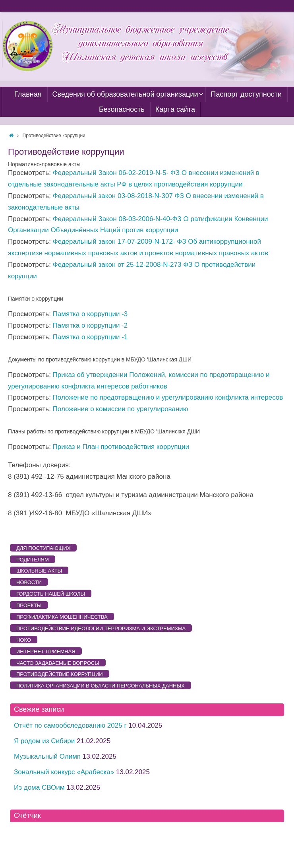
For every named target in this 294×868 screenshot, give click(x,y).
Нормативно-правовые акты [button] (44, 164)
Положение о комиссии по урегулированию (121, 409)
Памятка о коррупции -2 (90, 325)
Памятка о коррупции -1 (90, 337)
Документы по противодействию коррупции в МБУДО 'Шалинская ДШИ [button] (100, 359)
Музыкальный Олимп (47, 756)
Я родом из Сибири (44, 741)
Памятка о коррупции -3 (90, 314)
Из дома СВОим (39, 787)
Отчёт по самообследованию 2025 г (70, 725)
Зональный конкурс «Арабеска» (64, 772)
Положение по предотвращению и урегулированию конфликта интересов (168, 397)
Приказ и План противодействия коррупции (121, 447)
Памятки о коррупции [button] (36, 299)
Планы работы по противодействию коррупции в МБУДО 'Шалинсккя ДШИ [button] (104, 431)
